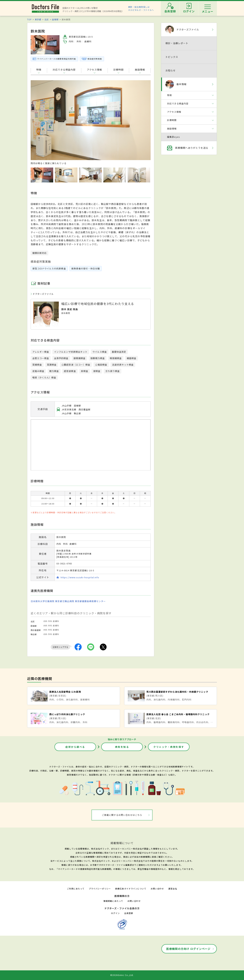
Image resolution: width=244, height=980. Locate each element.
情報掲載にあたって (113, 901)
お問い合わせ (157, 889)
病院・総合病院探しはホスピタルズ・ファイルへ (141, 8)
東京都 (38, 19)
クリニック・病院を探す (169, 747)
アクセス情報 (94, 70)
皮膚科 (56, 621)
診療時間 (118, 70)
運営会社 (173, 889)
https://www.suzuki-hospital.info (80, 577)
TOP (29, 19)
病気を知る (122, 747)
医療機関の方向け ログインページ (188, 949)
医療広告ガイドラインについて (131, 889)
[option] (91, 123)
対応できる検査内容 (64, 70)
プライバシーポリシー (100, 889)
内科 (45, 621)
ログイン (115, 913)
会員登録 (129, 913)
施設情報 (140, 70)
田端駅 (55, 19)
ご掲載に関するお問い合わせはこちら (122, 815)
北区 (47, 19)
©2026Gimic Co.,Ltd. (122, 975)
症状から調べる (75, 747)
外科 (50, 621)
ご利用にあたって (76, 889)
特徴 (39, 70)
